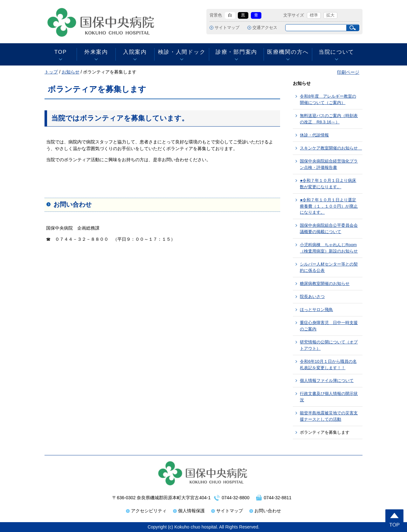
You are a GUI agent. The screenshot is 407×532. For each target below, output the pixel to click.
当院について (336, 52)
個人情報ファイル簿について (327, 380)
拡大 (330, 15)
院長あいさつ (312, 297)
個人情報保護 (191, 511)
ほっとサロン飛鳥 (316, 310)
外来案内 (96, 52)
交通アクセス (265, 28)
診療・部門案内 (236, 52)
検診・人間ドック (182, 52)
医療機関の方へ (288, 52)
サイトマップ (227, 28)
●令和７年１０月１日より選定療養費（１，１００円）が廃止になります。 (329, 206)
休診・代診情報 (314, 135)
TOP (61, 52)
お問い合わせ (268, 511)
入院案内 (135, 52)
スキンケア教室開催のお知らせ (331, 148)
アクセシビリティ (149, 511)
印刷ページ (348, 72)
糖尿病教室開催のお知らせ (325, 283)
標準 (314, 15)
